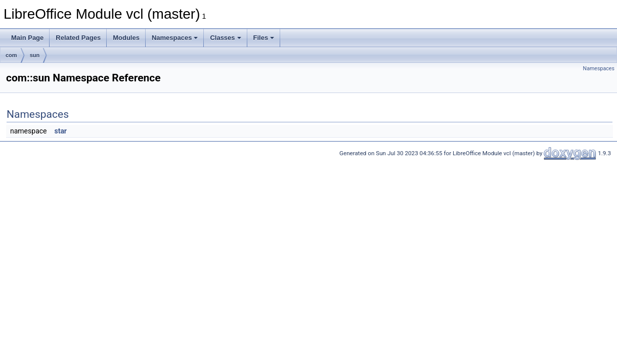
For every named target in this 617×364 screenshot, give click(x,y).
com (11, 55)
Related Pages (78, 38)
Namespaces (175, 38)
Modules (126, 38)
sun (35, 55)
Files (264, 38)
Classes (225, 38)
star (60, 131)
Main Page (27, 38)
